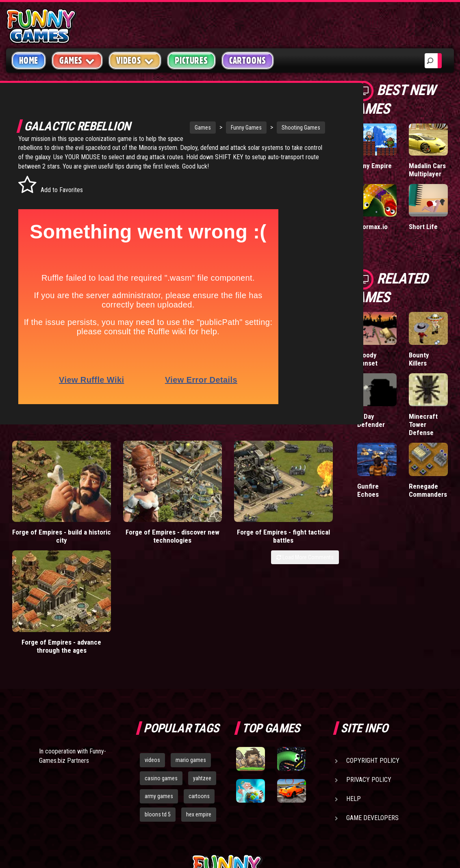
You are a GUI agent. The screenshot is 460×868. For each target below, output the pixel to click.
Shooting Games (277, 128)
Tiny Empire (374, 166)
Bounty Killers (419, 359)
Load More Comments (305, 552)
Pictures (191, 61)
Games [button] (77, 60)
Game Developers (372, 716)
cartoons (199, 695)
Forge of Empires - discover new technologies (131, 527)
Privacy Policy (369, 678)
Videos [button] (135, 60)
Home (29, 61)
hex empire (199, 713)
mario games (191, 658)
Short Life (423, 227)
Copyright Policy (373, 659)
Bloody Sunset (367, 359)
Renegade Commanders (428, 490)
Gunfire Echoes (368, 490)
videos (152, 658)
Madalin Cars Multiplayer (427, 170)
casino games (161, 677)
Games (178, 128)
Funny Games (222, 128)
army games (159, 695)
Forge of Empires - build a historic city (48, 523)
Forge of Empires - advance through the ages (297, 527)
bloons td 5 (158, 713)
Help (354, 697)
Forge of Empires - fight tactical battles (214, 523)
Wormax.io (372, 227)
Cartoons (248, 61)
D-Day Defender (371, 420)
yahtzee (202, 677)
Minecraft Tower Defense (423, 424)
